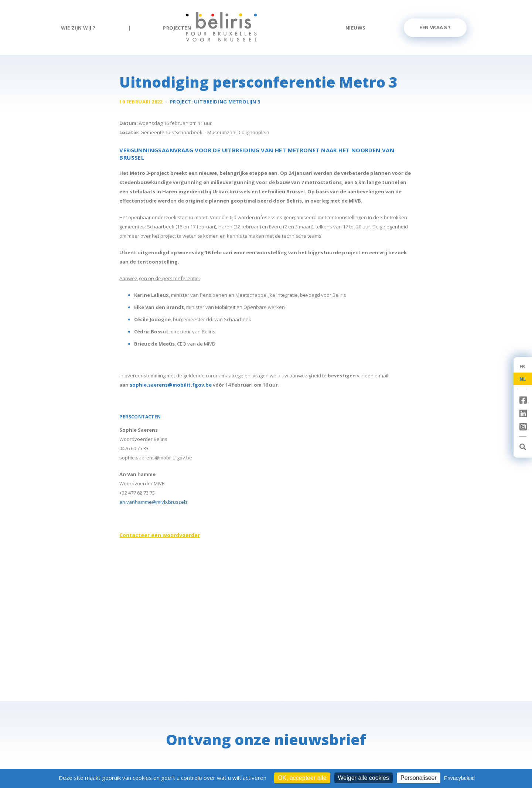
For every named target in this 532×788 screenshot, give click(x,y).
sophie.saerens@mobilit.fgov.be (171, 385)
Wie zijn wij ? (78, 28)
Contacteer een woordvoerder (160, 535)
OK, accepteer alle (302, 778)
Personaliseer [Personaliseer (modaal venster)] (419, 778)
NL (523, 379)
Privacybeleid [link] (459, 778)
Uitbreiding (227, 102)
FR (522, 366)
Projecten (177, 28)
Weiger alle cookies (364, 778)
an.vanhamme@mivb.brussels (154, 502)
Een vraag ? (435, 27)
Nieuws (355, 28)
